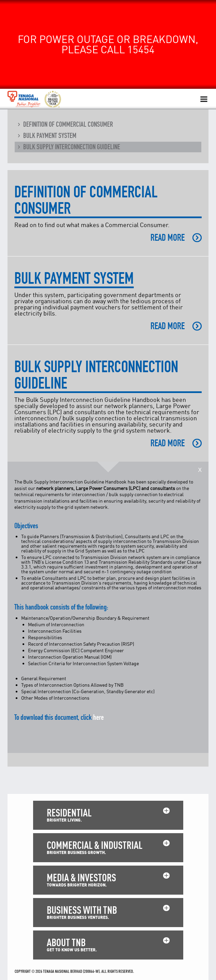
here (98, 717)
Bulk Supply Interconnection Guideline (72, 147)
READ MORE (168, 238)
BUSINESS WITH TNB (82, 910)
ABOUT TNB (66, 942)
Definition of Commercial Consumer (68, 124)
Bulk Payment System (50, 136)
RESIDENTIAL (69, 813)
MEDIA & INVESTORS (81, 877)
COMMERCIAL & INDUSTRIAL (95, 845)
